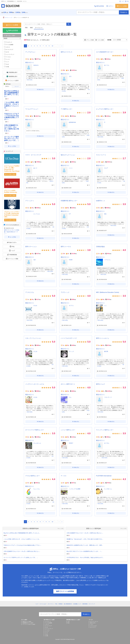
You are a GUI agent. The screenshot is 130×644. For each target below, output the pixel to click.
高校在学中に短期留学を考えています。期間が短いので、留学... (85, 545)
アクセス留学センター (33, 476)
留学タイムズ (100, 384)
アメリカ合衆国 (9, 45)
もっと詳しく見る (10, 174)
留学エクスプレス (67, 52)
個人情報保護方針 (68, 604)
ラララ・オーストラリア (33, 155)
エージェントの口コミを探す (29, 624)
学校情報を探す (12, 72)
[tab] (12, 38)
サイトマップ (92, 604)
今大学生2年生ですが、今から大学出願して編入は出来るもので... (85, 557)
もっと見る (12, 146)
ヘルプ (122, 1)
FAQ (127, 1)
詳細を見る (40, 90)
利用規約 (61, 604)
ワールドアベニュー (32, 109)
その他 (6, 67)
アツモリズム (30, 292)
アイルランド (8, 42)
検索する (124, 12)
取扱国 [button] (12, 38)
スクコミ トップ (7, 17)
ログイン (110, 6)
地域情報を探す (12, 76)
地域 (31, 28)
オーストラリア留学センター (35, 430)
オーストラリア (9, 49)
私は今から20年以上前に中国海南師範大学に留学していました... (12, 94)
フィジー (7, 59)
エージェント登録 (12, 259)
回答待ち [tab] (7, 86)
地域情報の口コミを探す (28, 623)
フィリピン (8, 57)
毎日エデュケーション (68, 155)
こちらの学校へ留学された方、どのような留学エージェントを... (12, 105)
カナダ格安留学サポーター (105, 52)
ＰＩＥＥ (64, 476)
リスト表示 (100, 40)
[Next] (59, 46)
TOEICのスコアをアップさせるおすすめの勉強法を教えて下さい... (12, 116)
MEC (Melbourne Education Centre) (108, 292)
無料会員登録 (99, 6)
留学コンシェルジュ (103, 338)
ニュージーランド (9, 54)
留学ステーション (31, 247)
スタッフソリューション (33, 338)
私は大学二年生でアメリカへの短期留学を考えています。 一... (84, 551)
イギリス (7, 47)
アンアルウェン (30, 52)
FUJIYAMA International (104, 476)
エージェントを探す (12, 80)
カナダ (6, 52)
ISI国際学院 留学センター (69, 201)
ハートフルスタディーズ (69, 338)
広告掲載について (77, 604)
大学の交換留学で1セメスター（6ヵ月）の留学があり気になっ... (12, 128)
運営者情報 (85, 604)
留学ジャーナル (66, 247)
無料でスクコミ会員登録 (65, 591)
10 (52, 46)
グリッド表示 (89, 40)
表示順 (109, 40)
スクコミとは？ (43, 604)
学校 (26, 28)
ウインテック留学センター (105, 430)
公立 (69, 622)
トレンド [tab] (17, 86)
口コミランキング (94, 622)
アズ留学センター (67, 109)
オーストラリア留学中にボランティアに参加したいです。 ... (12, 139)
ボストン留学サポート (68, 384)
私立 (69, 623)
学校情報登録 (12, 255)
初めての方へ (12, 242)
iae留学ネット (101, 201)
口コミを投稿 (122, 6)
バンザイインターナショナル (35, 384)
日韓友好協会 (100, 247)
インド (6, 62)
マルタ (6, 64)
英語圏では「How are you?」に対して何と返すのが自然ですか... (85, 539)
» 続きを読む (29, 80)
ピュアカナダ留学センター (105, 109)
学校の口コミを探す (27, 622)
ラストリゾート (101, 155)
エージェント (39, 28)
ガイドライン (51, 604)
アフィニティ (30, 201)
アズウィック (65, 292)
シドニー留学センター (68, 430)
